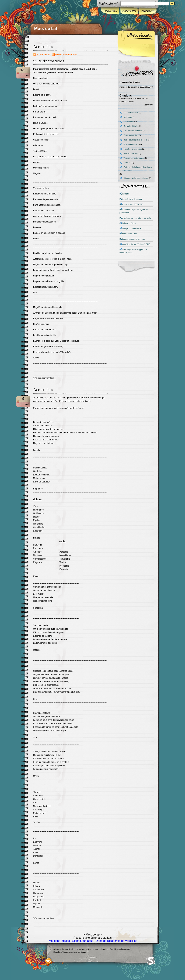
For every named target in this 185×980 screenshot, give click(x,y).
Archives (148, 11)
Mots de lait (46, 28)
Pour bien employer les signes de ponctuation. (134, 211)
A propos (129, 11)
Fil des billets (43, 55)
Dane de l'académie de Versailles (116, 941)
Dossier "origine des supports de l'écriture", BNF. (133, 251)
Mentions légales (59, 941)
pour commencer (131, 112)
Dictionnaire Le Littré (128, 234)
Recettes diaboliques (133, 149)
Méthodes (128, 117)
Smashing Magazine (151, 961)
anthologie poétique (128, 223)
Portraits (128, 163)
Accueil (110, 11)
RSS (48, 961)
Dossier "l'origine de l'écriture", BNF (135, 244)
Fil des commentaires (66, 55)
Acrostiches (43, 390)
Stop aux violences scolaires (136, 178)
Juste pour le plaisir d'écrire (136, 140)
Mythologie (124, 194)
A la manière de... (131, 144)
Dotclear (72, 949)
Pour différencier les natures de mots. (136, 218)
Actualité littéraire (131, 126)
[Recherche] (152, 4)
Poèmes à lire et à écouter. (131, 199)
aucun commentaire (45, 378)
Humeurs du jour (131, 153)
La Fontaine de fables (133, 131)
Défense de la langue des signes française (138, 169)
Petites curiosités (131, 135)
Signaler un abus (83, 941)
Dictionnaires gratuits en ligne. (132, 239)
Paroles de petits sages (134, 158)
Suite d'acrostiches (49, 61)
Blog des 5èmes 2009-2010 (131, 204)
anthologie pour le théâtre (130, 228)
